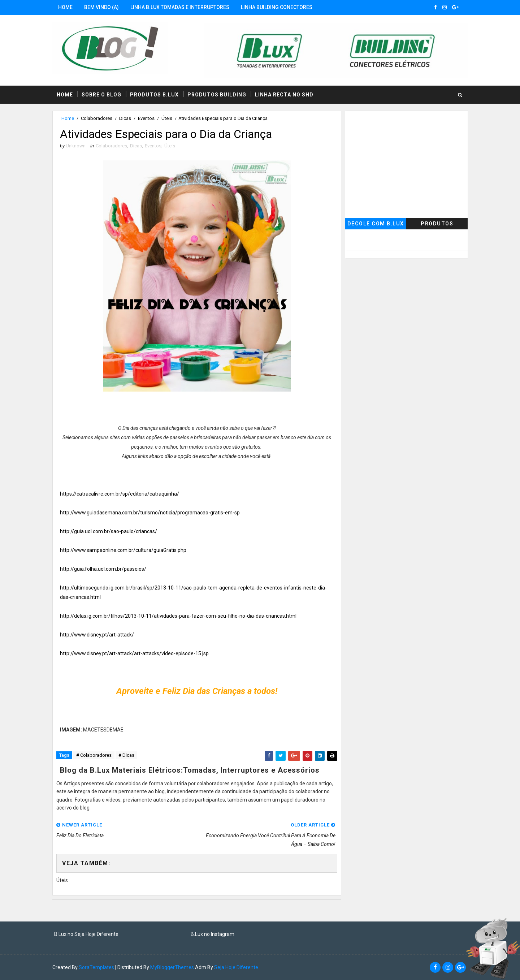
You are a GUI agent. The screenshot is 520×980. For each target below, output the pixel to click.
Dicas (125, 118)
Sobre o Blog (101, 95)
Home (65, 7)
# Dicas (126, 755)
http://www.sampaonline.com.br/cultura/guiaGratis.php (123, 550)
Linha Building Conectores (277, 7)
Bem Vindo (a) (101, 7)
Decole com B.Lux (376, 224)
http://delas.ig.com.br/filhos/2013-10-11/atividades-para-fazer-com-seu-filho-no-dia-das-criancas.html (178, 616)
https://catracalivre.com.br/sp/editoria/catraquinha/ (120, 494)
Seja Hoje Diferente (236, 967)
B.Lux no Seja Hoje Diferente (86, 934)
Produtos (437, 224)
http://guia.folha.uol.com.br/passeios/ (103, 569)
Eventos (146, 118)
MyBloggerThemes (172, 967)
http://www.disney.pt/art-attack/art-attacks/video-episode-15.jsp (134, 653)
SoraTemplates (96, 967)
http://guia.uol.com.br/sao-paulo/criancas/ (109, 531)
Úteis (167, 118)
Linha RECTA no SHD (284, 95)
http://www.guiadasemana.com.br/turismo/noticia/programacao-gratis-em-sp (150, 513)
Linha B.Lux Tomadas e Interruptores (180, 7)
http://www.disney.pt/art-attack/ (97, 635)
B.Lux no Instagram (213, 934)
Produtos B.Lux (154, 95)
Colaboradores (97, 118)
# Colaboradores (94, 755)
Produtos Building (217, 95)
